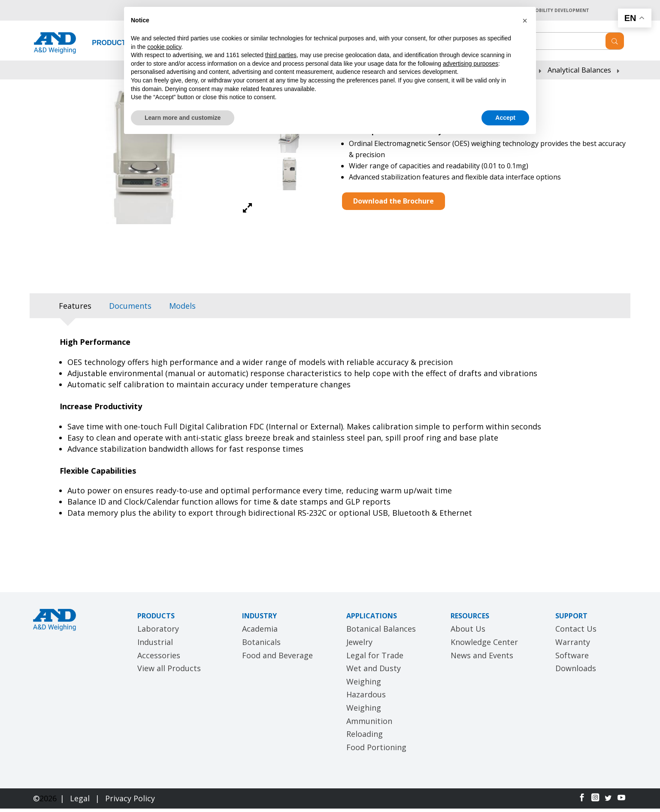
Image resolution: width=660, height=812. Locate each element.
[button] (525, 21)
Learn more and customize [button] (183, 118)
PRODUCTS (111, 46)
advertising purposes (471, 64)
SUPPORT (571, 619)
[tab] (75, 310)
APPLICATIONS (372, 619)
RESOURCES (470, 619)
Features (75, 310)
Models (182, 310)
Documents (130, 310)
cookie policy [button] (164, 47)
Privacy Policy (130, 802)
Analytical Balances (579, 73)
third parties (281, 55)
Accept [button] (505, 118)
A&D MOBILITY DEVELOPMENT (549, 12)
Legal (81, 802)
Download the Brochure (394, 204)
